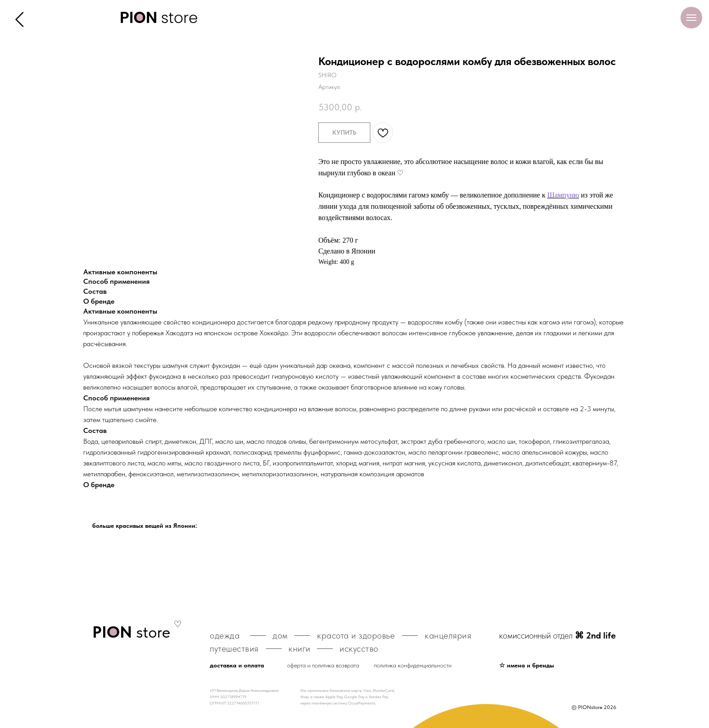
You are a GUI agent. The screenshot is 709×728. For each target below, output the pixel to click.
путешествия (234, 648)
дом (280, 635)
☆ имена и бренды (527, 665)
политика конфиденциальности (413, 665)
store (131, 632)
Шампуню (563, 195)
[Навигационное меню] (691, 18)
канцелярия (448, 635)
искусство (359, 648)
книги (300, 648)
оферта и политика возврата (323, 665)
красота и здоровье (356, 635)
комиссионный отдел (558, 635)
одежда (225, 635)
